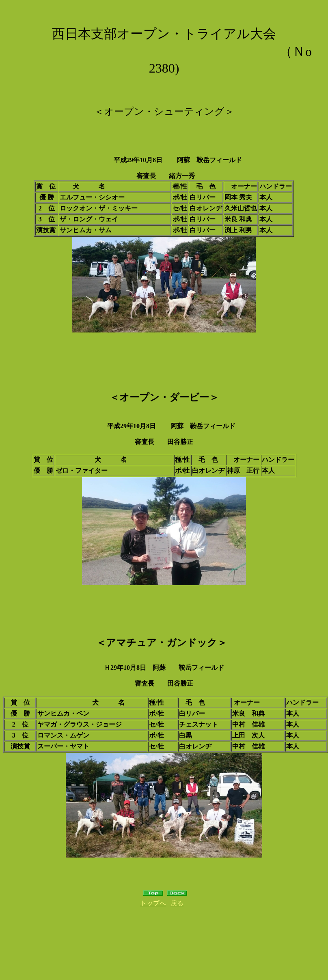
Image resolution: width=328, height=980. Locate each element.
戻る (177, 903)
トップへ (153, 903)
